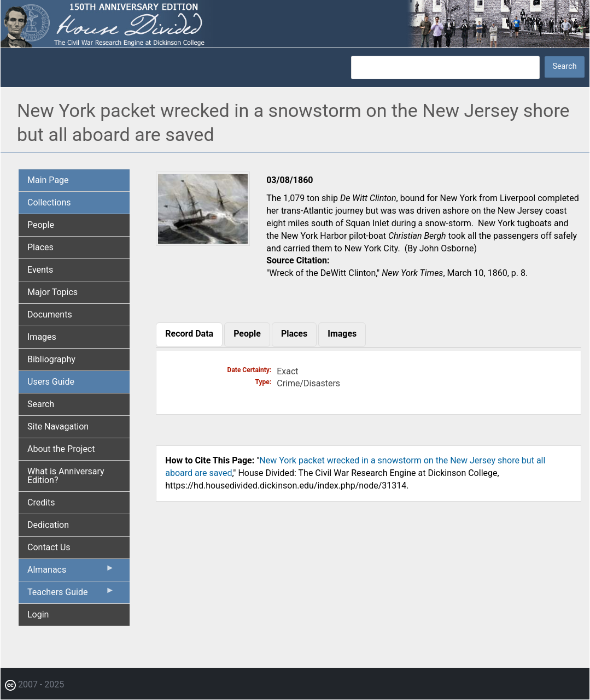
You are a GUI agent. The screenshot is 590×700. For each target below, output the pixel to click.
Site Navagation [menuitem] (58, 427)
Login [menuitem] (38, 614)
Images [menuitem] (42, 337)
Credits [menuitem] (41, 502)
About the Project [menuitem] (61, 449)
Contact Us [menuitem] (49, 547)
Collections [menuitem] (49, 202)
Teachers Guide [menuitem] (71, 595)
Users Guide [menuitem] (51, 382)
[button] (203, 242)
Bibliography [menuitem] (51, 359)
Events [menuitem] (40, 270)
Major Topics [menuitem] (52, 292)
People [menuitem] (41, 225)
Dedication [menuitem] (48, 525)
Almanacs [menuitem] (71, 572)
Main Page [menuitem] (48, 180)
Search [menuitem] (41, 404)
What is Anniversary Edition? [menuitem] (66, 476)
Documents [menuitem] (50, 314)
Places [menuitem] (40, 247)
